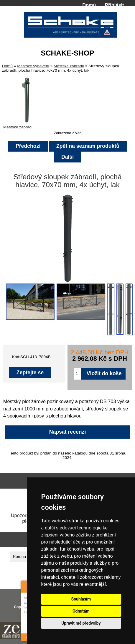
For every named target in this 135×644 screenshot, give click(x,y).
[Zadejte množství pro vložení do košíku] (77, 374)
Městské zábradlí (69, 66)
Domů (89, 5)
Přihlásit (114, 5)
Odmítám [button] (81, 611)
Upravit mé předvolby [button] (81, 623)
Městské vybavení (33, 66)
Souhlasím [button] (81, 599)
